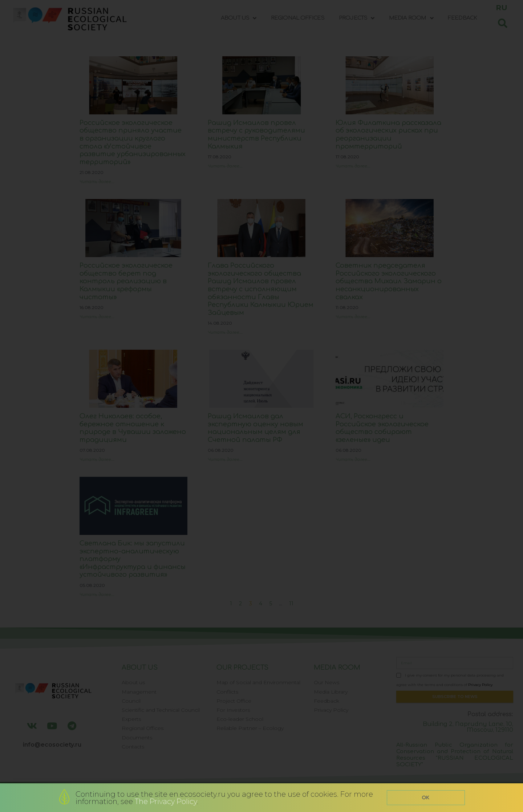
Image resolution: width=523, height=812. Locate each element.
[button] (426, 798)
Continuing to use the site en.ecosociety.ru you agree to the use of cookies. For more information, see (224, 798)
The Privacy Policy (166, 801)
